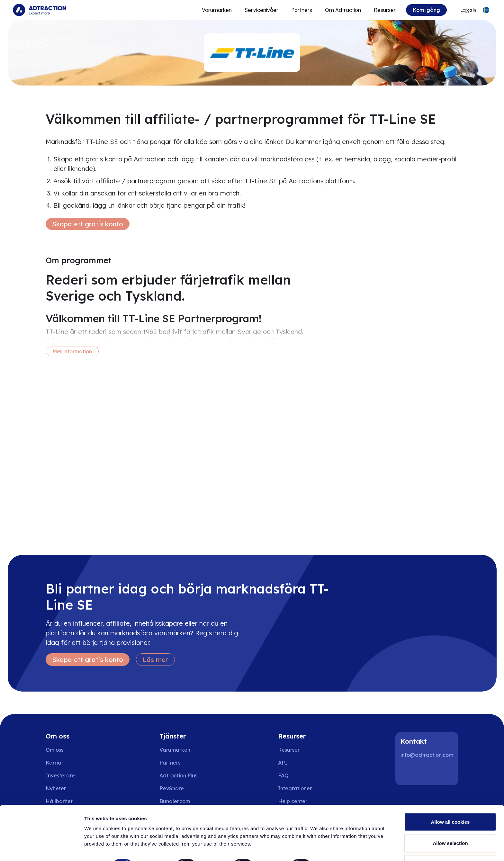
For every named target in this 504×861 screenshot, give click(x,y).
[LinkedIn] (408, 772)
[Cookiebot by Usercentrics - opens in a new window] (42, 848)
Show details (337, 844)
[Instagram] (429, 772)
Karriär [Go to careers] (54, 763)
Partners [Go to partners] (170, 763)
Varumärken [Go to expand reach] (217, 10)
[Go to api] (297, 763)
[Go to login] (464, 10)
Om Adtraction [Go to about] (343, 10)
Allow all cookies (450, 802)
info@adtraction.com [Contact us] (427, 755)
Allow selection (450, 823)
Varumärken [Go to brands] (175, 750)
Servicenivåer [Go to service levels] (261, 10)
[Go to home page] (39, 10)
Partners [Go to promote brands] (302, 10)
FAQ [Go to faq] (283, 775)
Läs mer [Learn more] (155, 660)
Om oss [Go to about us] (54, 750)
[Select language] (486, 10)
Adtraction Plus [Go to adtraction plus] (178, 775)
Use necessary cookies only (450, 844)
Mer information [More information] (72, 351)
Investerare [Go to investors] (60, 775)
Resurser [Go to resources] (385, 10)
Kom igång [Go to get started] (426, 10)
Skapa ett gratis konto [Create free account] (88, 224)
